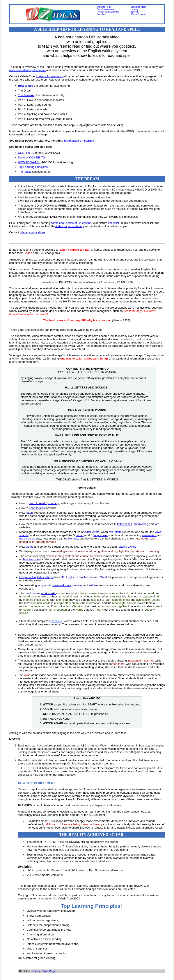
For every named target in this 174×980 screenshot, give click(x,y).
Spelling (135, 12)
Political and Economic (108, 12)
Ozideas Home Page (43, 971)
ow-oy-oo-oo (28, 539)
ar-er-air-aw (149, 535)
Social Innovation (105, 9)
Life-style (101, 14)
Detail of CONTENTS (31, 157)
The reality (25, 172)
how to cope (31, 559)
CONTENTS (26, 153)
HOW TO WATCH (29, 162)
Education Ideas (138, 7)
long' (101, 535)
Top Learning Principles (33, 167)
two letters (116, 532)
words (30, 547)
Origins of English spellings (36, 577)
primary (80, 535)
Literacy (134, 9)
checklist (114, 223)
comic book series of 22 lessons (71, 223)
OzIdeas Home (104, 7)
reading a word (127, 547)
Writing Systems (138, 14)
